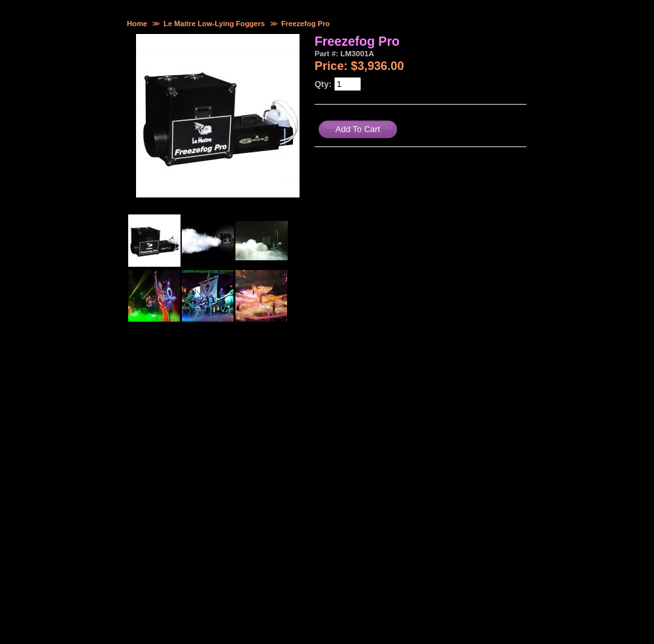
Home (137, 24)
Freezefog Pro (306, 24)
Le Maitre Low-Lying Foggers (214, 24)
